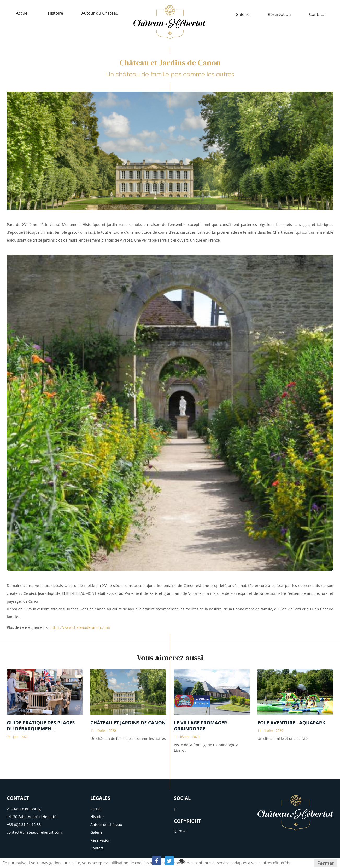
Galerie (242, 14)
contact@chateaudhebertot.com (34, 832)
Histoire (55, 13)
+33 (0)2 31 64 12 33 (24, 824)
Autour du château (106, 824)
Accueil (23, 13)
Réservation (279, 14)
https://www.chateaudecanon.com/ (80, 627)
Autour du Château (100, 13)
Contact (317, 14)
